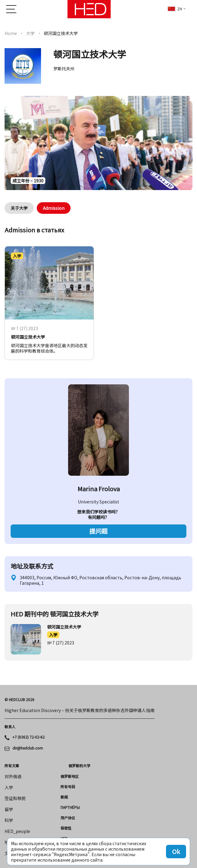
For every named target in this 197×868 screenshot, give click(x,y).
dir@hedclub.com (28, 748)
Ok (176, 851)
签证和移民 (15, 798)
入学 (53, 635)
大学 (30, 33)
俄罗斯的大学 (79, 766)
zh (175, 9)
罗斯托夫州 (64, 69)
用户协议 (68, 818)
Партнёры (70, 807)
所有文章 (12, 766)
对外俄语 (13, 776)
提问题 (98, 531)
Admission (54, 208)
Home (11, 33)
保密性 (66, 828)
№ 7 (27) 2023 (61, 643)
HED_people (17, 831)
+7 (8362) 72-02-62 (29, 737)
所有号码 (68, 787)
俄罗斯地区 (70, 776)
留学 (9, 809)
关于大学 (19, 208)
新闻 (64, 797)
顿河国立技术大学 (64, 627)
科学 (9, 820)
